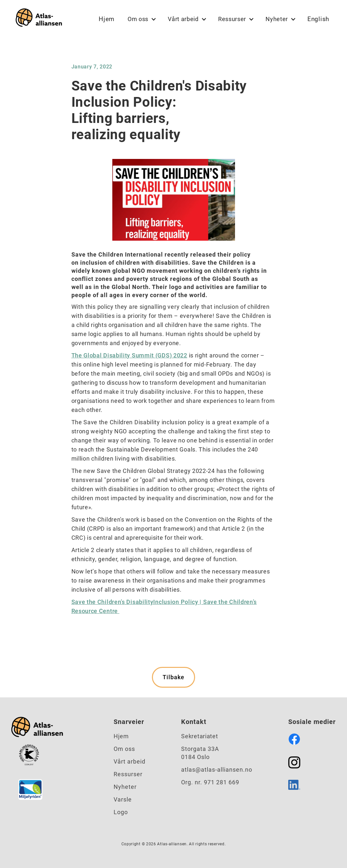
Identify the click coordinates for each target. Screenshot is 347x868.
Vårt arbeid (130, 761)
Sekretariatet (199, 736)
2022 (180, 355)
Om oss (124, 749)
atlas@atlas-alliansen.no (217, 770)
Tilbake (173, 677)
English (318, 19)
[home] (37, 19)
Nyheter (125, 787)
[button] (141, 19)
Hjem (107, 19)
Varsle (123, 799)
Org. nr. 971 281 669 (210, 782)
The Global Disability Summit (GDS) (122, 355)
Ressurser (128, 774)
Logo (121, 812)
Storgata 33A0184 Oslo (200, 753)
